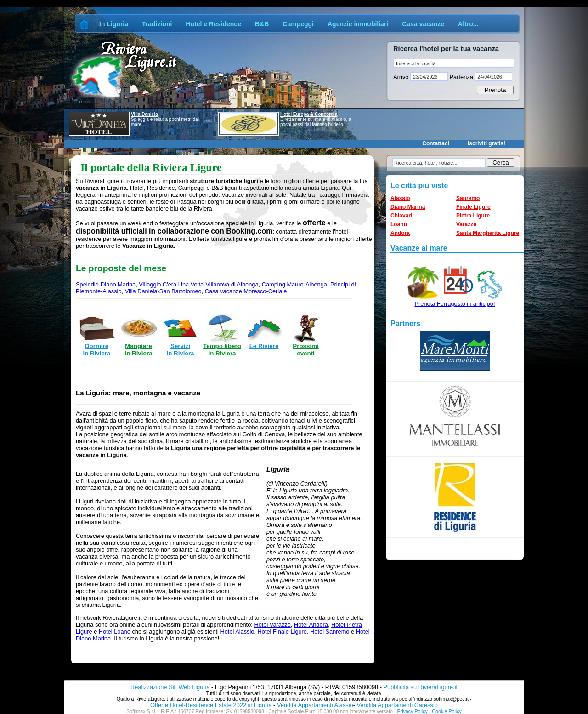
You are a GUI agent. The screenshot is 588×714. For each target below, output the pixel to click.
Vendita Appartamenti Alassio (315, 705)
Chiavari (401, 216)
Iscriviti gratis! (486, 143)
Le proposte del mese (121, 268)
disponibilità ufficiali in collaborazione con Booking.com (174, 231)
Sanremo (468, 198)
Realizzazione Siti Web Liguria (170, 687)
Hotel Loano (115, 631)
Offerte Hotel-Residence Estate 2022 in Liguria (211, 705)
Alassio (400, 198)
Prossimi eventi (305, 350)
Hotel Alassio (237, 631)
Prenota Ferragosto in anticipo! (455, 304)
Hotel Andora (311, 625)
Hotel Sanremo (330, 631)
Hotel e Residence (213, 24)
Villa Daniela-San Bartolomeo (163, 291)
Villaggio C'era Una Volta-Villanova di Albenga (198, 284)
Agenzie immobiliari (358, 24)
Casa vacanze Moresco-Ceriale (246, 291)
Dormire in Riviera (96, 350)
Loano (399, 224)
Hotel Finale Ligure (282, 631)
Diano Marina (408, 207)
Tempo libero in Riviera (222, 350)
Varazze (466, 224)
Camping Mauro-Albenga (294, 284)
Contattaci (436, 143)
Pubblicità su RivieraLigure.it (421, 687)
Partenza (461, 77)
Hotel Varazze (272, 625)
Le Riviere (264, 346)
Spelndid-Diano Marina (106, 284)
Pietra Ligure (473, 216)
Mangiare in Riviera (138, 350)
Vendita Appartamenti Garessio (397, 705)
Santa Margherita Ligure (488, 233)
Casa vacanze (423, 24)
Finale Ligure (473, 207)
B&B (262, 24)
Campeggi (298, 24)
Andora (400, 233)
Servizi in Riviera (180, 350)
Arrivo (402, 77)
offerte (314, 223)
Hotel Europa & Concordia (309, 114)
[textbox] (454, 63)
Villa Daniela (144, 114)
